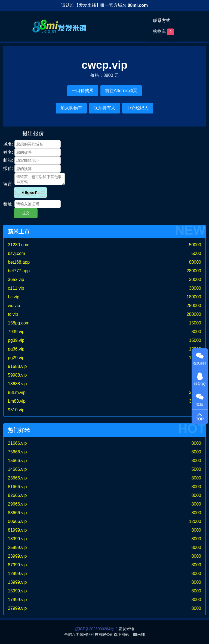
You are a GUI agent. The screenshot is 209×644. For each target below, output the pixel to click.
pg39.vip (16, 340)
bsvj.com (16, 253)
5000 (196, 253)
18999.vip (17, 539)
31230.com (19, 245)
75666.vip (17, 452)
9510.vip (16, 410)
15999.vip (17, 591)
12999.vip (17, 574)
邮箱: (8, 160)
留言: (8, 184)
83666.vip (17, 513)
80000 (195, 262)
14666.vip (17, 469)
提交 (26, 213)
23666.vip (17, 478)
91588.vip (17, 366)
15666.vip (17, 461)
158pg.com (19, 323)
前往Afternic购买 (121, 91)
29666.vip (17, 504)
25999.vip (17, 547)
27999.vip (17, 608)
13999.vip (17, 582)
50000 (195, 245)
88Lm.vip (17, 392)
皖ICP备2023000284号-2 (96, 629)
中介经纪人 (138, 108)
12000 (195, 521)
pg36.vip (16, 349)
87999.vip (17, 565)
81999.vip (17, 530)
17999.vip (17, 600)
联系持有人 (104, 108)
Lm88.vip (17, 401)
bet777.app (19, 271)
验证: (8, 204)
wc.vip (14, 306)
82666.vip (17, 495)
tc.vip (13, 314)
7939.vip (16, 332)
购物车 (163, 32)
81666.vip (17, 487)
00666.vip (17, 521)
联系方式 (162, 20)
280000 (194, 271)
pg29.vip (16, 358)
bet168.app (19, 262)
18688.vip (17, 384)
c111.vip (16, 288)
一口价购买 (83, 91)
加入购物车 (71, 108)
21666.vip (17, 443)
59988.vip (17, 375)
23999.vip (17, 556)
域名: (8, 144)
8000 (196, 332)
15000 (195, 323)
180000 (194, 297)
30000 (195, 280)
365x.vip (16, 280)
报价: (8, 168)
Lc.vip (14, 297)
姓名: (8, 152)
